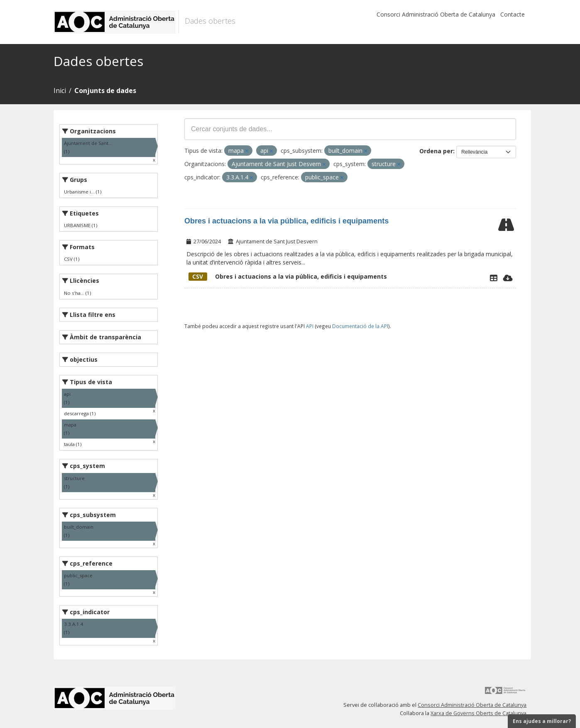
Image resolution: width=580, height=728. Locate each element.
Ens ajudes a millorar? (542, 721)
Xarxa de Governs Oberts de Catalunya (478, 713)
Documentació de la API (360, 326)
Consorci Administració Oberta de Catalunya (436, 14)
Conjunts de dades (105, 91)
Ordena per (436, 151)
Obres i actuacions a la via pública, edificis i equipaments (286, 221)
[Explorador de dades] (494, 278)
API (310, 326)
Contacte (513, 14)
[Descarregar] (508, 278)
